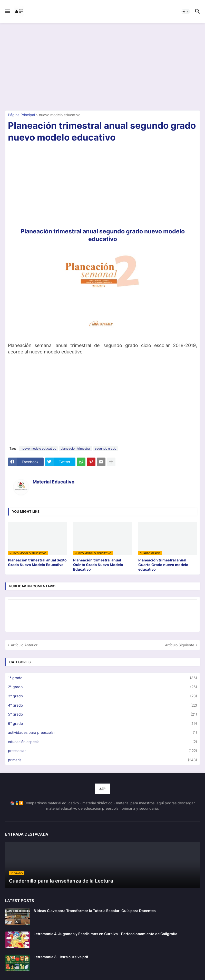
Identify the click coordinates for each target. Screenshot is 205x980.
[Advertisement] (103, 67)
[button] (7, 12)
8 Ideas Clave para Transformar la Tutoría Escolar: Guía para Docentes (95, 911)
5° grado (103, 714)
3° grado (103, 696)
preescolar (103, 751)
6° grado (103, 724)
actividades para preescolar (103, 732)
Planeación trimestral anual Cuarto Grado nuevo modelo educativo (163, 565)
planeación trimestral (76, 448)
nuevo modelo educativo (60, 115)
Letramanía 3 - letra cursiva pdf (61, 957)
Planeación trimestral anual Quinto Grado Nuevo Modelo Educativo (98, 565)
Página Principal (21, 115)
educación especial (103, 742)
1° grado (103, 678)
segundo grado (106, 448)
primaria (103, 760)
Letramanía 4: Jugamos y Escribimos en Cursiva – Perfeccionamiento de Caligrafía (105, 934)
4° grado (103, 705)
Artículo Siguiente (180, 645)
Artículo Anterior (24, 645)
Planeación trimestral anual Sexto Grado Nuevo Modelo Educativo (37, 562)
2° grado (103, 687)
